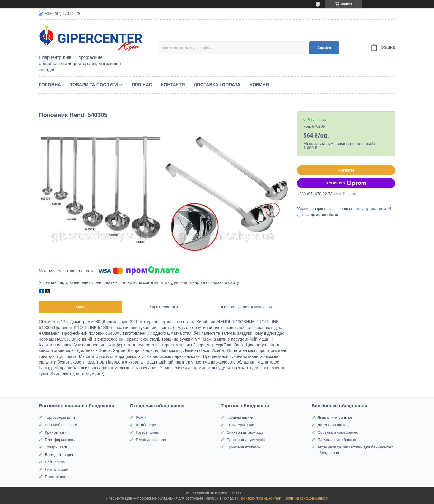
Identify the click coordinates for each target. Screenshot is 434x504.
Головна (50, 84)
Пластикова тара (151, 440)
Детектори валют (333, 425)
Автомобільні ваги (61, 425)
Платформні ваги (60, 440)
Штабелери (146, 425)
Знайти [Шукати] (324, 48)
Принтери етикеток (243, 447)
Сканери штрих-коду (245, 432)
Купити (346, 171)
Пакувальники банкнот (338, 440)
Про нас (142, 84)
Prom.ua (245, 493)
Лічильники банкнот (335, 417)
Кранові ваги (56, 432)
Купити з (346, 183)
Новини (259, 84)
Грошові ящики (240, 417)
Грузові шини (147, 432)
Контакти (173, 84)
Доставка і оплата (217, 84)
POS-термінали (240, 425)
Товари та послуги (94, 84)
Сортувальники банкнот (339, 432)
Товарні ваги (56, 447)
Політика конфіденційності (306, 498)
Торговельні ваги (60, 417)
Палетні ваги (56, 477)
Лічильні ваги (57, 469)
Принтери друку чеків (246, 440)
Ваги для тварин (60, 455)
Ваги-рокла (55, 462)
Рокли (141, 417)
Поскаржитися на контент (260, 498)
